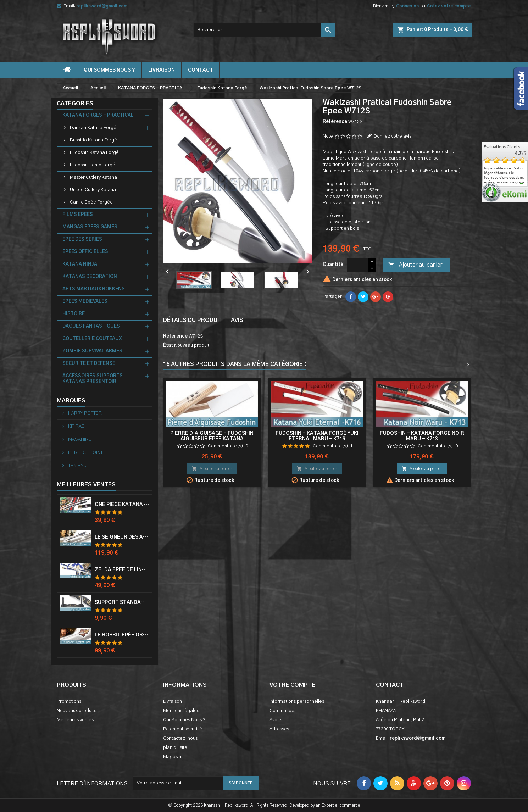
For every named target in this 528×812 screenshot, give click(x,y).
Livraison (162, 70)
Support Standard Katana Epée (122, 602)
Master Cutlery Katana (93, 177)
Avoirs (276, 720)
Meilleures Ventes (86, 485)
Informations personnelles (297, 702)
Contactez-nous (180, 738)
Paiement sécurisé (183, 729)
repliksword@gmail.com (102, 6)
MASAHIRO (79, 440)
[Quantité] (357, 265)
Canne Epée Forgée (91, 202)
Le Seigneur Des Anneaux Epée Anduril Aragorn (122, 537)
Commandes (283, 711)
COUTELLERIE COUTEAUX (92, 339)
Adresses (279, 729)
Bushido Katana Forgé (93, 140)
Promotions (69, 702)
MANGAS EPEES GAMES (90, 227)
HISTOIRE (74, 314)
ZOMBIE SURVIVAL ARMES (92, 351)
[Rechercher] (264, 30)
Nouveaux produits (76, 711)
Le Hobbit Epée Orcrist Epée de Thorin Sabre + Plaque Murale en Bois (122, 635)
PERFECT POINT (85, 453)
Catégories (75, 104)
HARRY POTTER (84, 413)
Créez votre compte (449, 6)
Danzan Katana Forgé (93, 128)
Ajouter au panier (415, 265)
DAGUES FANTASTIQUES (91, 326)
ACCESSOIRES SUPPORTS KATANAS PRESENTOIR (93, 379)
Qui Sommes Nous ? (109, 70)
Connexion (407, 6)
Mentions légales (181, 711)
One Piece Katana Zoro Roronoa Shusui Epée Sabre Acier (122, 505)
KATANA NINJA (80, 264)
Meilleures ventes (75, 720)
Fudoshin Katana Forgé (94, 153)
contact (201, 70)
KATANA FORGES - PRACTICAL (98, 115)
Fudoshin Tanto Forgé (93, 165)
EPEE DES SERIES (82, 240)
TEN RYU (77, 466)
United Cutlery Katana (93, 190)
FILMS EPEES (78, 215)
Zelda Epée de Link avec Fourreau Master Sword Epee (122, 570)
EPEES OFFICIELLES (85, 252)
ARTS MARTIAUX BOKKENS (94, 289)
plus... (521, 184)
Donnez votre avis (393, 136)
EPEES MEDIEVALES (85, 302)
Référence (335, 122)
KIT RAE (76, 426)
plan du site (175, 748)
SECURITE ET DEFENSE (89, 364)
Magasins (173, 757)
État (168, 346)
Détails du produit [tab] (193, 320)
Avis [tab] (237, 320)
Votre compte (292, 685)
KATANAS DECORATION (90, 277)
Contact (390, 685)
